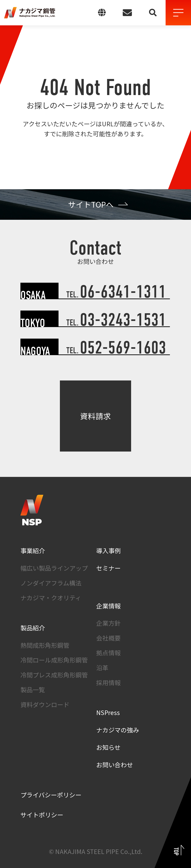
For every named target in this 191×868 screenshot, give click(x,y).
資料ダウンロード (45, 704)
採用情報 (108, 683)
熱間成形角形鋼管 (45, 645)
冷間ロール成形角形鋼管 (54, 660)
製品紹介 (33, 628)
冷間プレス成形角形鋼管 (54, 675)
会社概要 (108, 638)
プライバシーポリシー (51, 795)
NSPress (108, 712)
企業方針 (108, 623)
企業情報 (108, 606)
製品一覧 (33, 690)
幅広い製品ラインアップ (54, 568)
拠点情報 (108, 653)
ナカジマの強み (118, 730)
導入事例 (108, 551)
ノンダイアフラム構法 (51, 583)
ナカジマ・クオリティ (51, 598)
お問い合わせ (115, 765)
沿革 (102, 668)
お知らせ (108, 747)
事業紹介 (33, 551)
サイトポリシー (42, 815)
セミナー (108, 568)
